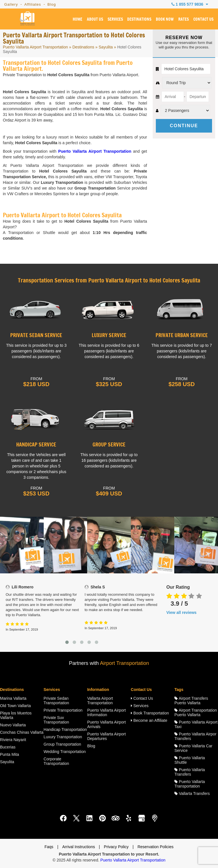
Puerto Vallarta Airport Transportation (35, 47)
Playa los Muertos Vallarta (16, 715)
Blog (52, 4)
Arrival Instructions (78, 847)
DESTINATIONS (139, 20)
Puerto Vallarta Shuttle (189, 760)
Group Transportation (62, 744)
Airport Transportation (124, 663)
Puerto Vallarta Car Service (193, 748)
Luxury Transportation (63, 737)
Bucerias (8, 747)
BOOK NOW (165, 20)
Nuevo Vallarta (13, 725)
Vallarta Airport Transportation (100, 701)
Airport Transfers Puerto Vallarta (191, 701)
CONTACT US (203, 20)
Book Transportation (150, 713)
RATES (184, 20)
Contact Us (142, 698)
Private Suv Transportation (56, 720)
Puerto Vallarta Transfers (189, 772)
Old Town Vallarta (15, 706)
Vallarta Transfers (192, 793)
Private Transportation (63, 710)
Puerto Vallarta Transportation (189, 784)
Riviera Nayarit (13, 740)
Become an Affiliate (149, 720)
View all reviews (181, 612)
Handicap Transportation (65, 729)
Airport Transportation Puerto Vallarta (196, 712)
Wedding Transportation (65, 752)
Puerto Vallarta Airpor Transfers (195, 736)
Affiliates (33, 4)
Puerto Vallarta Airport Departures (106, 736)
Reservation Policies (155, 847)
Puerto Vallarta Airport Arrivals (106, 724)
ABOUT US (95, 20)
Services (140, 706)
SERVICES (115, 20)
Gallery (11, 4)
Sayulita (106, 47)
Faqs (49, 847)
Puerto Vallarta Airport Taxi (196, 724)
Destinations (83, 47)
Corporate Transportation (56, 761)
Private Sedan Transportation (56, 701)
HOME (77, 20)
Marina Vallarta (13, 698)
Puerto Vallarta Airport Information (106, 712)
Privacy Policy (116, 847)
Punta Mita (10, 754)
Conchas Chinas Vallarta (22, 732)
